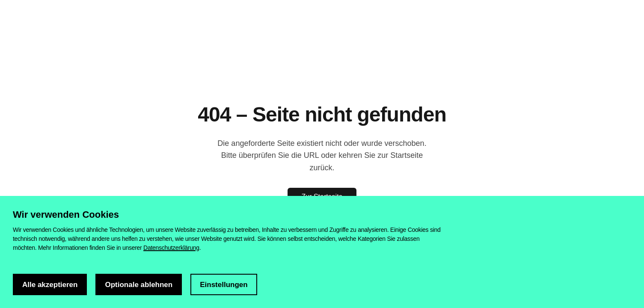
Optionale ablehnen (139, 285)
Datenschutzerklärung (171, 248)
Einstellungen (224, 285)
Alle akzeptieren (50, 285)
